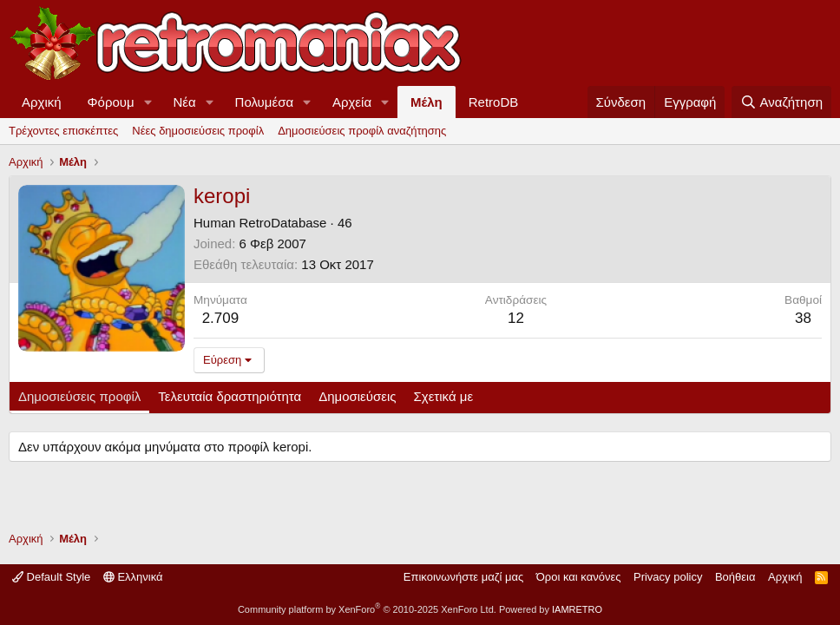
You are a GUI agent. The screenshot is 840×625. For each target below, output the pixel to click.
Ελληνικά (133, 577)
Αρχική (42, 102)
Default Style (51, 577)
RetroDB (494, 102)
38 (803, 318)
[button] (148, 102)
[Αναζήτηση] (781, 102)
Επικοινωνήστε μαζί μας (463, 577)
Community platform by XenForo (367, 609)
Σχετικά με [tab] (444, 396)
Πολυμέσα (265, 102)
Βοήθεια (735, 577)
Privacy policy (668, 577)
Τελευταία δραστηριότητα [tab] (230, 396)
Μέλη (427, 102)
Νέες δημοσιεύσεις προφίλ (198, 131)
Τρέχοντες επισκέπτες (63, 131)
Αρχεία (352, 102)
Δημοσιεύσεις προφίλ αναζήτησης (362, 131)
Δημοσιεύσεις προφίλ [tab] (79, 396)
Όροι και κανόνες (579, 577)
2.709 (221, 318)
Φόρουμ (111, 102)
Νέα (185, 102)
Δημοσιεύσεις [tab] (357, 396)
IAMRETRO (577, 609)
